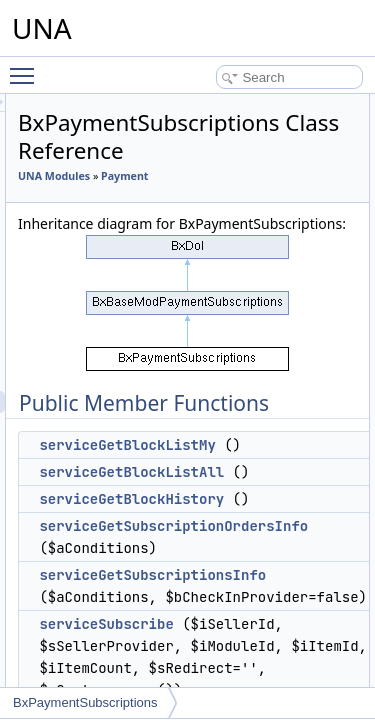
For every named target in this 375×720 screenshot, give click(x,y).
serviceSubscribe (219, 668)
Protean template (116, 622)
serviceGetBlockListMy (240, 489)
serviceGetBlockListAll (244, 516)
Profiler (90, 600)
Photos (89, 512)
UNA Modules (167, 176)
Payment (154, 198)
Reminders (100, 666)
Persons (93, 490)
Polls (84, 556)
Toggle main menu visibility (27, 67)
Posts (86, 578)
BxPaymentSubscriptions (85, 702)
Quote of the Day (116, 644)
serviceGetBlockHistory (244, 543)
